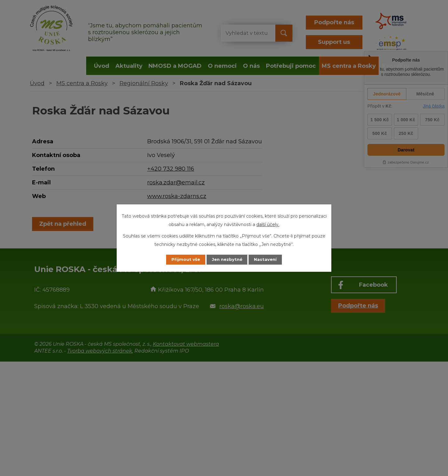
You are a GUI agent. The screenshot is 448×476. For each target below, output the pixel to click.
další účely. (268, 224)
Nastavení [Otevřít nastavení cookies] (269, 260)
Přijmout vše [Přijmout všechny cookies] (182, 260)
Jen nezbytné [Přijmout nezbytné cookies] (227, 260)
